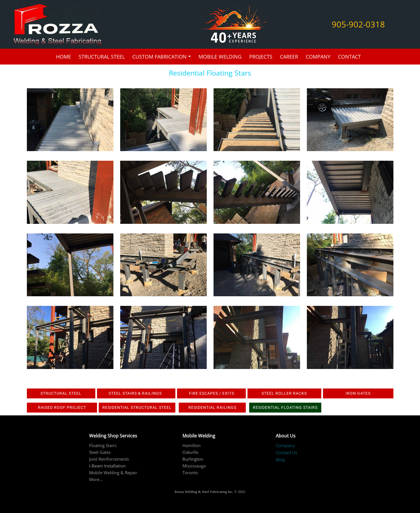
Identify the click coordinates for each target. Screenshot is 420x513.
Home (63, 57)
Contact (349, 57)
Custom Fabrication (160, 57)
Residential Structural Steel (137, 407)
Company (318, 57)
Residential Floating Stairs (285, 407)
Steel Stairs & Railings (136, 393)
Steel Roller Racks (284, 393)
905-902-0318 (358, 24)
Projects (261, 57)
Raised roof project (62, 407)
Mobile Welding (220, 57)
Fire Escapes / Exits (212, 393)
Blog (280, 460)
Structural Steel (102, 57)
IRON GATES (358, 393)
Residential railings (212, 407)
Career (289, 57)
